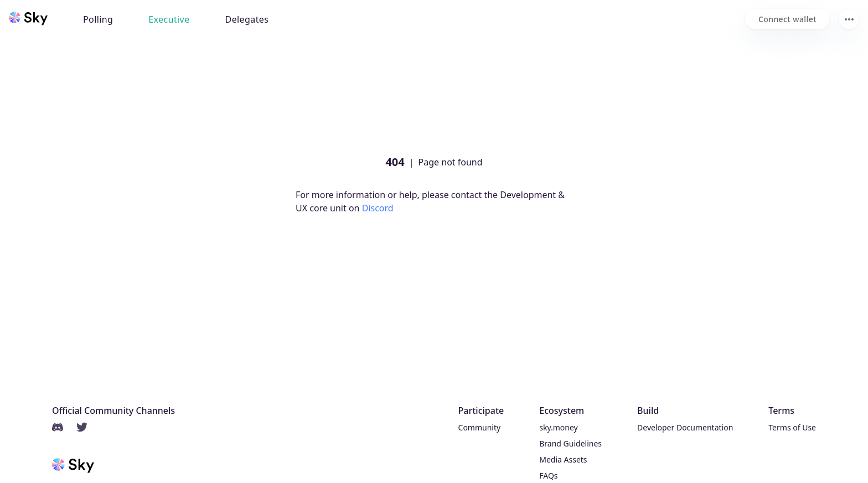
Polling (98, 19)
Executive (169, 19)
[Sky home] (28, 18)
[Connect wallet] (787, 19)
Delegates (247, 19)
